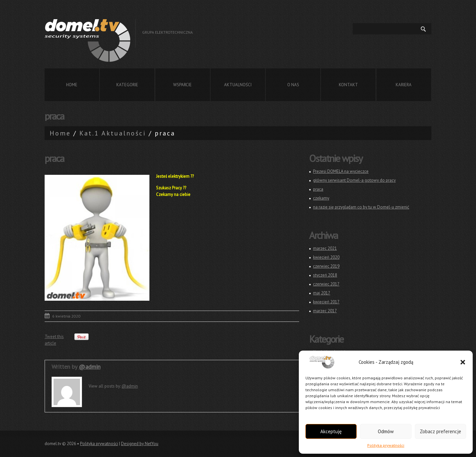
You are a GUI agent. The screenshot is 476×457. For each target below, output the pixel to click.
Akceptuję (331, 431)
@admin (90, 367)
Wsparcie (182, 85)
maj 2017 (322, 293)
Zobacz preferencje (440, 431)
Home (72, 85)
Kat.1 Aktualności (113, 133)
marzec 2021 (325, 248)
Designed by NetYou (140, 444)
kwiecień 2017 (326, 302)
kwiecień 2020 (326, 257)
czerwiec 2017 (326, 284)
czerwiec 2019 (326, 266)
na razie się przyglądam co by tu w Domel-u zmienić (361, 207)
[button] (463, 362)
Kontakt (348, 85)
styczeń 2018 (325, 275)
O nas (293, 85)
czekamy (321, 198)
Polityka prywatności (386, 445)
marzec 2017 (325, 311)
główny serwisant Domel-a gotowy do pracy (354, 180)
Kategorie (127, 85)
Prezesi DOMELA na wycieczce (341, 171)
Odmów (386, 431)
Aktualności (238, 85)
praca (318, 189)
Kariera (404, 85)
